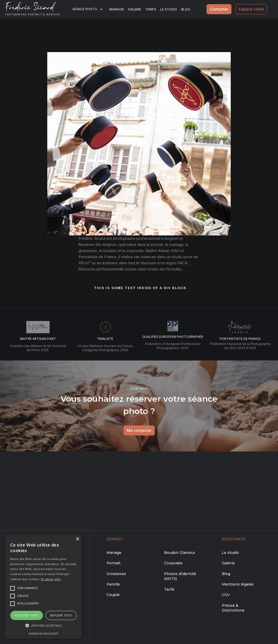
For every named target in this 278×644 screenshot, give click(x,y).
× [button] (77, 539)
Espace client (251, 9)
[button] (91, 9)
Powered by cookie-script (43, 634)
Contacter (219, 9)
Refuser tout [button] (61, 615)
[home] (37, 9)
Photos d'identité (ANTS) (180, 576)
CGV (226, 595)
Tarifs (151, 9)
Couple (113, 595)
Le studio (169, 9)
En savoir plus (51, 579)
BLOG (186, 9)
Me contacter (139, 435)
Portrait (114, 563)
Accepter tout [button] (27, 615)
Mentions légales (238, 584)
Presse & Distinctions (233, 608)
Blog (226, 574)
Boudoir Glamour (180, 553)
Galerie (135, 9)
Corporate (173, 563)
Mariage (117, 9)
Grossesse (116, 574)
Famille (113, 584)
